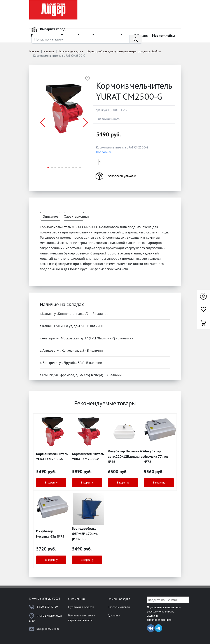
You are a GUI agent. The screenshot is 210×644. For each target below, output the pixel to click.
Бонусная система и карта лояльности (82, 618)
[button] (86, 123)
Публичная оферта (81, 607)
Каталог (49, 51)
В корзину (51, 483)
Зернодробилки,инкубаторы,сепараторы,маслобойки (124, 51)
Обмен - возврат (119, 599)
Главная (34, 51)
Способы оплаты (119, 607)
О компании (77, 599)
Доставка (114, 615)
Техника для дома (71, 51)
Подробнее (104, 152)
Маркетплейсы (164, 35)
